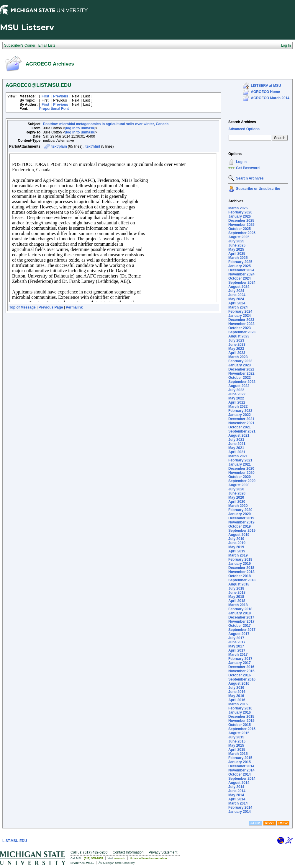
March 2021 (238, 456)
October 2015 (240, 725)
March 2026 (238, 208)
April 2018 (237, 601)
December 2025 (241, 221)
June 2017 (237, 642)
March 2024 (238, 307)
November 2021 (241, 423)
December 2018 (241, 568)
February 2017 (240, 659)
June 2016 (237, 692)
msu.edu (120, 858)
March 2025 (238, 258)
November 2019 (241, 522)
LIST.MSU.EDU (15, 841)
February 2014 (240, 807)
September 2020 (242, 481)
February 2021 (240, 460)
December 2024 (241, 270)
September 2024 (242, 283)
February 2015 (240, 758)
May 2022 (236, 398)
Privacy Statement (163, 852)
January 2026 (240, 216)
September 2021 (242, 431)
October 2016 (240, 675)
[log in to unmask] (80, 128)
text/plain (59, 146)
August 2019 (239, 535)
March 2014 (238, 803)
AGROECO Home (265, 92)
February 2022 (240, 411)
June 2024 (237, 295)
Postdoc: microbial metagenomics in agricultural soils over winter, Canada (106, 124)
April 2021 (237, 452)
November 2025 (241, 225)
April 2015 (237, 750)
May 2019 (236, 547)
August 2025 (239, 237)
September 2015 (242, 729)
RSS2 (283, 823)
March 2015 (238, 754)
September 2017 (242, 630)
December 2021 (241, 419)
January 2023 (240, 365)
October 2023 (240, 328)
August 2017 (239, 634)
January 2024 (240, 316)
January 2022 (240, 415)
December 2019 (241, 518)
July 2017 (236, 638)
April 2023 (237, 353)
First (45, 96)
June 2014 (237, 791)
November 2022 (241, 373)
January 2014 (240, 812)
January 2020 (240, 514)
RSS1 (269, 823)
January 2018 (240, 613)
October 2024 (240, 278)
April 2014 (237, 799)
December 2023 (241, 320)
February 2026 (240, 212)
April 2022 (237, 402)
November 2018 (241, 572)
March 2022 (238, 407)
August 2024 (239, 287)
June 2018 (237, 593)
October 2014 (240, 774)
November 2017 (241, 621)
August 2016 (239, 683)
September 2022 (242, 382)
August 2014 (239, 783)
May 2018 (236, 597)
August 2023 (239, 336)
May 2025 (236, 249)
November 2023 (241, 324)
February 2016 (240, 708)
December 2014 (241, 766)
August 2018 (239, 584)
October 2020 (240, 477)
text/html (93, 146)
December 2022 (241, 369)
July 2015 (236, 737)
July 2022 (236, 390)
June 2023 (237, 345)
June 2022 (237, 394)
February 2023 (240, 361)
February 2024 (240, 311)
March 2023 (238, 357)
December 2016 (241, 667)
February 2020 (240, 510)
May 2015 (236, 745)
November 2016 (241, 671)
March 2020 (238, 506)
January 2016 (240, 712)
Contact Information (128, 852)
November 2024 (241, 274)
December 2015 (241, 717)
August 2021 (239, 435)
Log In (241, 162)
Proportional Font (54, 109)
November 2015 (241, 721)
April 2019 (237, 551)
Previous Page (51, 307)
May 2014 (236, 795)
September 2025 (242, 233)
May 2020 (236, 497)
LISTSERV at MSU (266, 86)
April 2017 (237, 650)
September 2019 (242, 531)
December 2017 (241, 617)
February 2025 (240, 262)
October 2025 (240, 229)
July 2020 (236, 489)
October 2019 (240, 526)
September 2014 (242, 779)
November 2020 (241, 473)
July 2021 (236, 440)
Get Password (248, 168)
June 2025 (237, 245)
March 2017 (238, 655)
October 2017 (240, 626)
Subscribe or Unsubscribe (258, 189)
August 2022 (239, 386)
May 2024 (236, 299)
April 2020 (237, 502)
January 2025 (240, 266)
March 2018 (238, 605)
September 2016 (242, 679)
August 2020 (239, 485)
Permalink (74, 307)
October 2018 (240, 576)
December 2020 (241, 469)
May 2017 (236, 646)
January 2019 (240, 564)
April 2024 (237, 303)
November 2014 (241, 770)
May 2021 (236, 448)
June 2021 (237, 444)
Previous (61, 96)
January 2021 (240, 464)
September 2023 (242, 332)
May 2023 (236, 349)
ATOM (255, 823)
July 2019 (236, 539)
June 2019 (237, 543)
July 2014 (236, 787)
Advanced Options (244, 129)
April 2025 (237, 254)
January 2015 (240, 762)
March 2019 (238, 555)
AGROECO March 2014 (270, 98)
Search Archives (242, 122)
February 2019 (240, 559)
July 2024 (236, 291)
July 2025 (236, 241)
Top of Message (22, 307)
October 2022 (240, 378)
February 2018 (240, 609)
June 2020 (237, 493)
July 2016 (236, 688)
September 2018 (242, 580)
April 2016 (237, 700)
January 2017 (240, 663)
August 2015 (239, 733)
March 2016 (238, 704)
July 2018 (236, 588)
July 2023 (236, 340)
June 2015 (237, 741)
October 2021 (240, 427)
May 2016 (236, 696)
